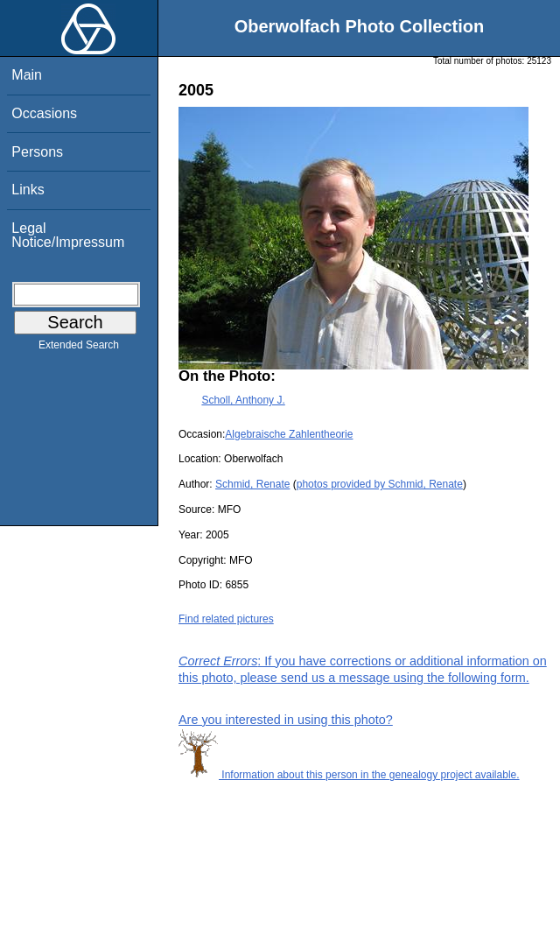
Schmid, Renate (252, 484)
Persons (37, 152)
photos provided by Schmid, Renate (380, 484)
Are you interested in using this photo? (286, 720)
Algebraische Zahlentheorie (289, 434)
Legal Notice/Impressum (68, 235)
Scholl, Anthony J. (243, 400)
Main (27, 75)
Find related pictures (226, 619)
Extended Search (79, 348)
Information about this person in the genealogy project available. (349, 775)
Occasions (44, 113)
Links (28, 190)
